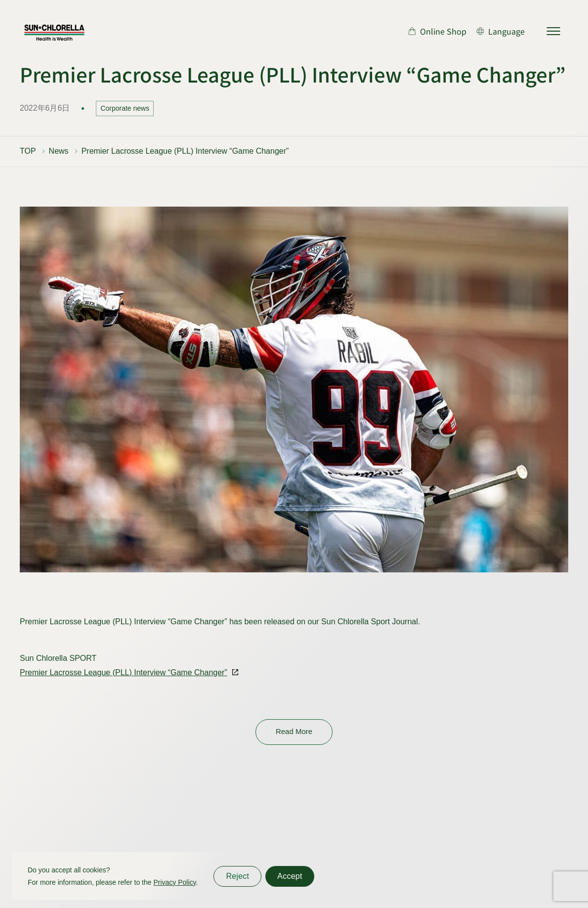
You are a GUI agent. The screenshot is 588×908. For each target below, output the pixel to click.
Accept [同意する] (290, 876)
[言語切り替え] (501, 31)
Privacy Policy (174, 882)
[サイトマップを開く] (553, 31)
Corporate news (125, 108)
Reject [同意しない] (237, 876)
